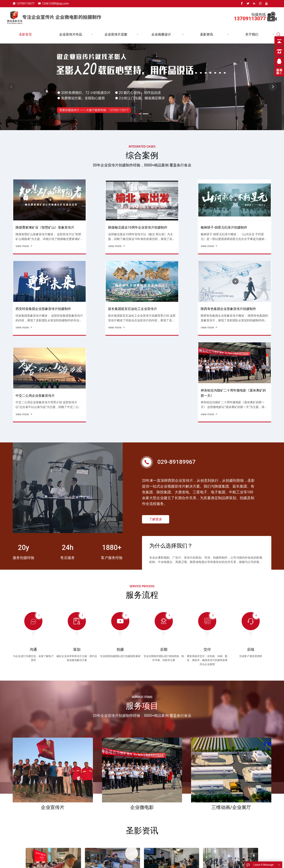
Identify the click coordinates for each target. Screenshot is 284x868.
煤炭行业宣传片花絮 (174, 861)
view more (23, 242)
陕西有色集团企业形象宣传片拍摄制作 (108, 297)
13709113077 (25, 4)
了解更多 (156, 406)
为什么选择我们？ (171, 432)
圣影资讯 (206, 34)
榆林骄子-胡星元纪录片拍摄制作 (171, 223)
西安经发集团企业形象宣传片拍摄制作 (241, 221)
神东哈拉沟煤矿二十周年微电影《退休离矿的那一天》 (241, 297)
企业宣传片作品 (71, 34)
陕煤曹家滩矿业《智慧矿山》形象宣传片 (41, 221)
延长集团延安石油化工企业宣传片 (39, 300)
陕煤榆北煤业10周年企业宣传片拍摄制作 (108, 221)
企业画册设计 (161, 34)
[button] (273, 87)
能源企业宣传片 (131, 861)
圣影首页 (25, 34)
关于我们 (252, 34)
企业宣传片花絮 (116, 34)
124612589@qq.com (55, 4)
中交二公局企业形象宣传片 (168, 300)
